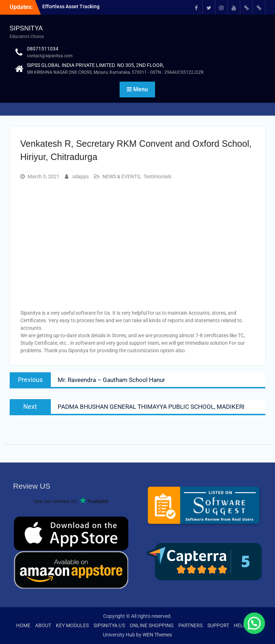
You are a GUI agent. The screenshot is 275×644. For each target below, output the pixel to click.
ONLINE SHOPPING (152, 625)
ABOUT (43, 625)
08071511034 (43, 49)
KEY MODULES (72, 625)
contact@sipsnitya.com (50, 56)
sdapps (81, 176)
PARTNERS (190, 625)
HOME (23, 625)
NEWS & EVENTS (121, 176)
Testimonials (158, 176)
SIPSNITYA (26, 28)
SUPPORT (218, 625)
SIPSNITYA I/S (109, 625)
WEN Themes (157, 635)
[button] (254, 623)
